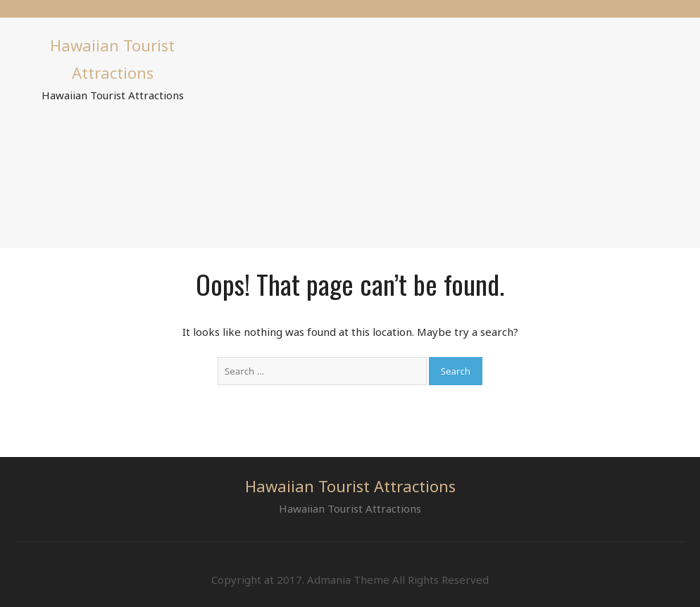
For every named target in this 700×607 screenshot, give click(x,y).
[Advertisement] (457, 130)
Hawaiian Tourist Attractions (350, 486)
